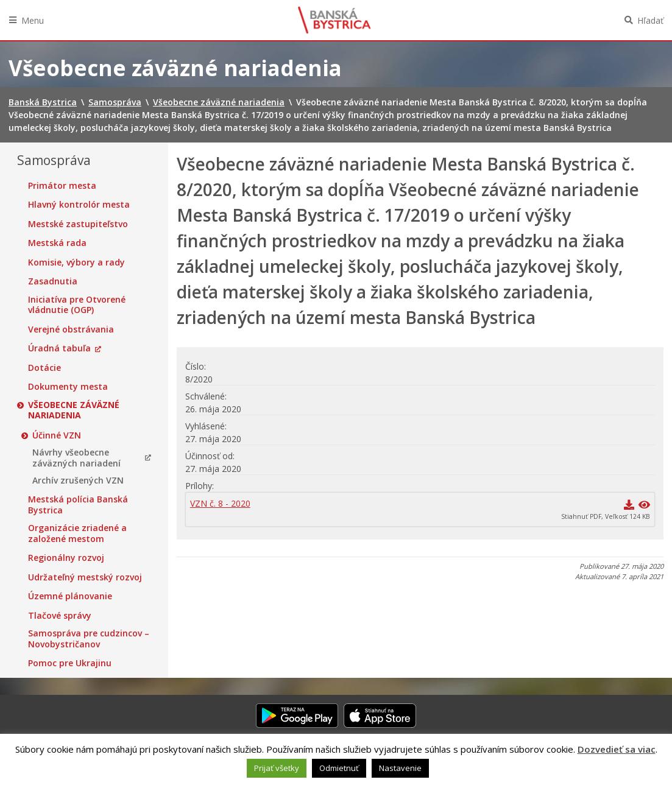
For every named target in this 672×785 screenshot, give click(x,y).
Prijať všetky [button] (277, 768)
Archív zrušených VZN (78, 481)
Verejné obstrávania (71, 329)
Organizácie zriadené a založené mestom (77, 533)
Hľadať (650, 20)
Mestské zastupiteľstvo (78, 224)
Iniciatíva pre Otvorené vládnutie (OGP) (77, 305)
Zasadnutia (53, 281)
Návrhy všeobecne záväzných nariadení (76, 458)
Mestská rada (57, 243)
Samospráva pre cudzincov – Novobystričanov (89, 639)
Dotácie (44, 368)
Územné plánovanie (70, 596)
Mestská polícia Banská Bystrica (78, 505)
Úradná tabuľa (59, 348)
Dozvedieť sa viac (617, 749)
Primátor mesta (62, 186)
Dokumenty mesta (68, 387)
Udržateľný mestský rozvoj (85, 577)
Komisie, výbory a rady (76, 262)
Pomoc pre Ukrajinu (70, 663)
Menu (33, 20)
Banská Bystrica (334, 20)
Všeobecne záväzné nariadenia (74, 410)
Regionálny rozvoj (66, 558)
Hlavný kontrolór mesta (79, 205)
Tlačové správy (60, 616)
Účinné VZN (57, 435)
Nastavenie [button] (400, 768)
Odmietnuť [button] (339, 768)
